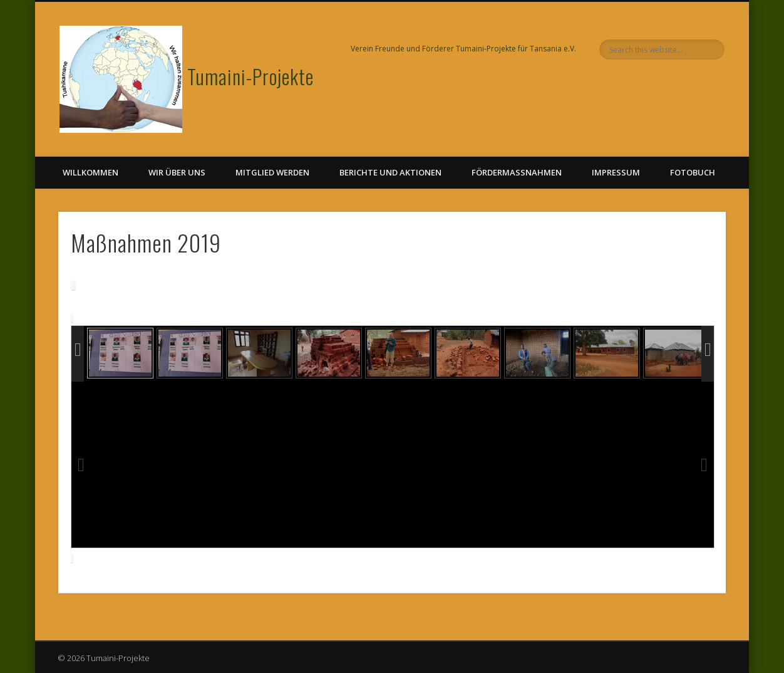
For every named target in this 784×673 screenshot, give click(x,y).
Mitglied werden (272, 172)
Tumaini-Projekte (250, 76)
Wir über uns (177, 172)
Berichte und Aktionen (390, 172)
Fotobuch (693, 172)
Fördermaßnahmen (517, 172)
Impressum (616, 172)
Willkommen (90, 172)
